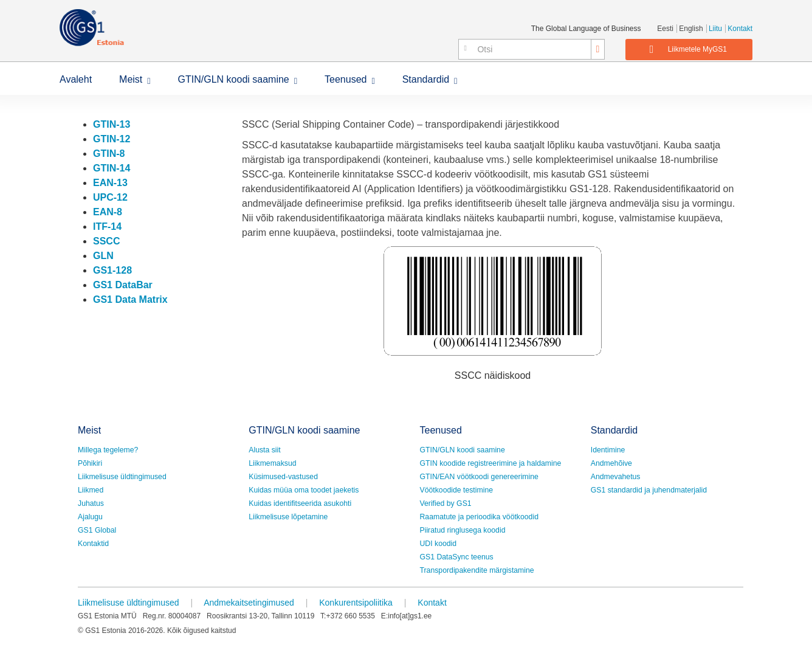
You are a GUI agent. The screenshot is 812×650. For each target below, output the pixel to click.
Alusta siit (264, 450)
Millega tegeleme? (108, 450)
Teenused (346, 79)
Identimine (608, 450)
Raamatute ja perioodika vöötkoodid (479, 517)
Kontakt (740, 29)
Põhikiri (90, 463)
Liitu (715, 29)
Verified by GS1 (446, 503)
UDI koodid (439, 544)
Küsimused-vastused (283, 477)
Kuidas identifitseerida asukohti (300, 503)
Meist (131, 79)
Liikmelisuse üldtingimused (122, 477)
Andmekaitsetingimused (249, 603)
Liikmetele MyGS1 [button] (688, 49)
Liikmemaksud (272, 463)
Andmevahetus (616, 477)
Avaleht (76, 79)
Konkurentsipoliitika (356, 603)
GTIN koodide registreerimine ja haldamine (491, 463)
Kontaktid (93, 544)
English (691, 29)
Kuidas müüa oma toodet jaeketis (304, 490)
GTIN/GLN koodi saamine (234, 79)
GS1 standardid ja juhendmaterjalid (649, 490)
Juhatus (91, 503)
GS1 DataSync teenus (457, 557)
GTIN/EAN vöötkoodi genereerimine (479, 477)
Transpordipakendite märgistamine (477, 570)
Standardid (426, 79)
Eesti (665, 29)
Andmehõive (611, 463)
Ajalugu (90, 517)
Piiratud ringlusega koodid (463, 530)
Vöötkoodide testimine (457, 490)
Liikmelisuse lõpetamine (288, 517)
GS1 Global (97, 530)
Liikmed (91, 490)
